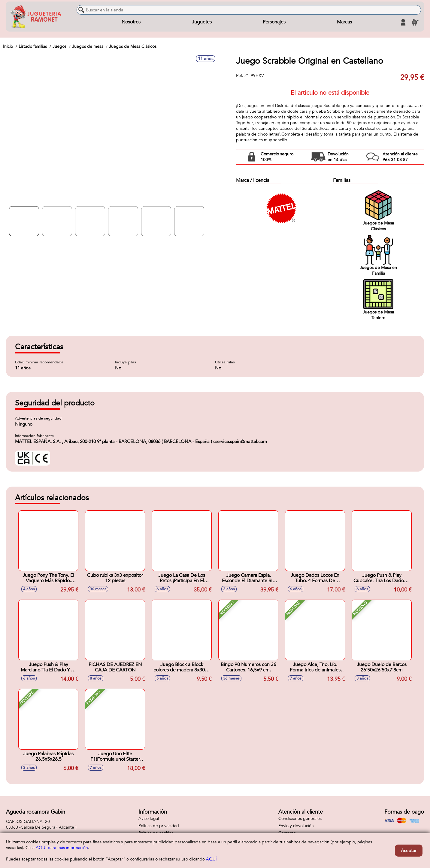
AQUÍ (211, 859)
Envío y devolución (296, 826)
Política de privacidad (159, 826)
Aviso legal (149, 819)
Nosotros (131, 22)
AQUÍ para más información (62, 848)
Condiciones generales (300, 819)
